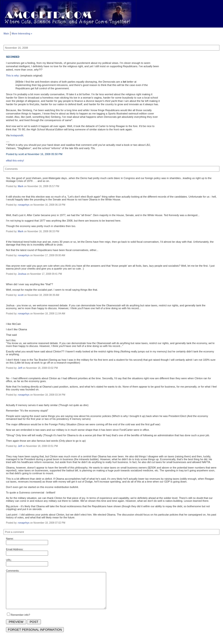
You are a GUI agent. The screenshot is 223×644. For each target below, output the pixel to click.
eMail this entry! (15, 161)
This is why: (13, 76)
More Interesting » (22, 34)
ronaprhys (24, 205)
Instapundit (17, 135)
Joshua (22, 274)
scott (21, 295)
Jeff (20, 368)
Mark (21, 186)
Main (6, 34)
